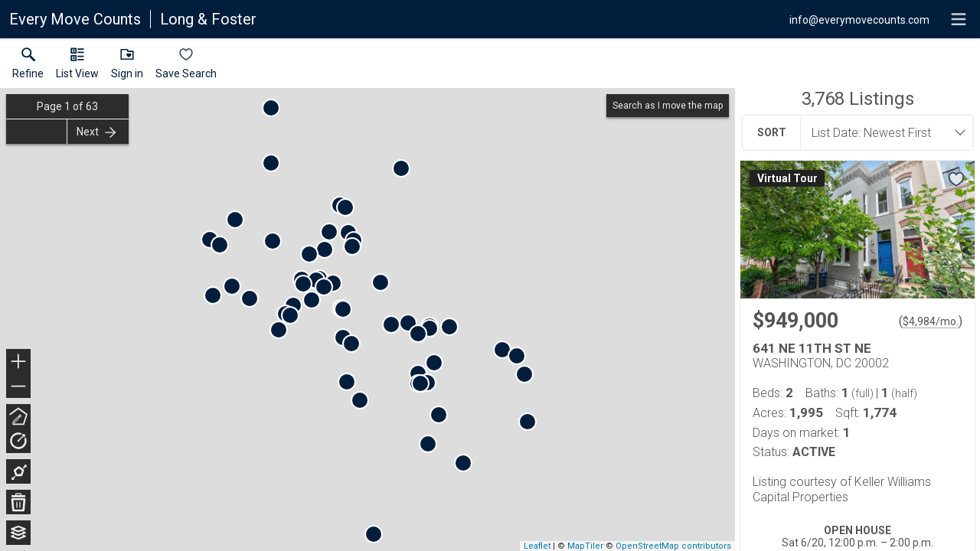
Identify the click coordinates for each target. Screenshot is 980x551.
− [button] (18, 386)
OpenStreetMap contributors (673, 546)
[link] (28, 67)
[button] (77, 67)
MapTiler (585, 546)
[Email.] (859, 19)
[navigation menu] (959, 19)
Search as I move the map (668, 106)
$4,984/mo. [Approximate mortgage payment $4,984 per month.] (931, 321)
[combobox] (882, 132)
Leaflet (537, 546)
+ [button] (19, 363)
